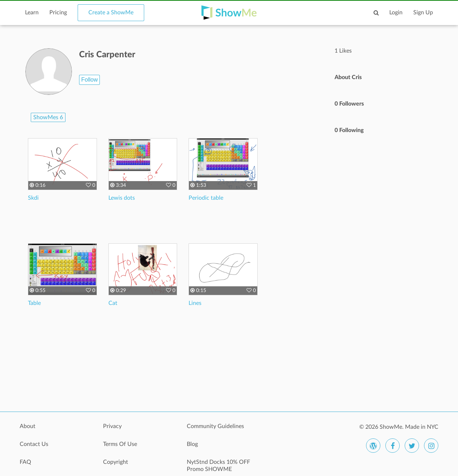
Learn (32, 13)
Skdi (33, 198)
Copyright (116, 462)
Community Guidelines (215, 426)
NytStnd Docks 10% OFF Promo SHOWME (218, 466)
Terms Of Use (120, 444)
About (28, 426)
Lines (195, 303)
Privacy (112, 426)
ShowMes (48, 117)
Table (34, 303)
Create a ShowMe (111, 13)
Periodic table (206, 198)
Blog (192, 444)
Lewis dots (122, 198)
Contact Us (34, 444)
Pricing (58, 13)
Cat (113, 303)
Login (396, 13)
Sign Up (423, 13)
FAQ (25, 462)
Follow (89, 80)
